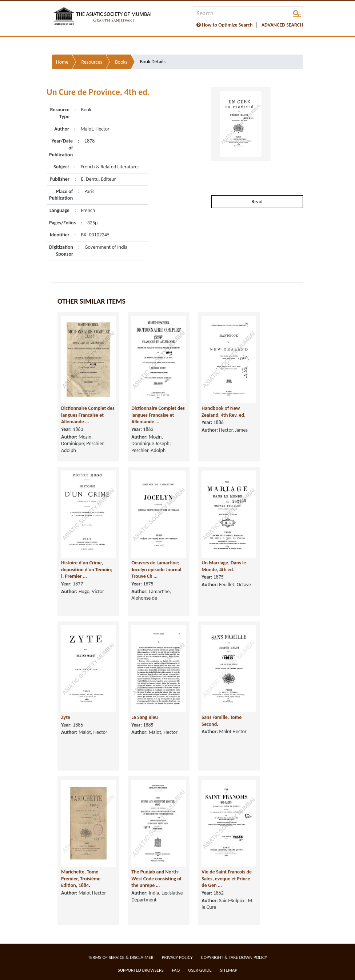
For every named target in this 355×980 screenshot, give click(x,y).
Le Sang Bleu (145, 717)
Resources (92, 62)
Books (121, 62)
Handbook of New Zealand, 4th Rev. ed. (224, 412)
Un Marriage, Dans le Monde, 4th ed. (224, 566)
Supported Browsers (141, 970)
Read (257, 201)
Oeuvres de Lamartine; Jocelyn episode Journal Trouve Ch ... (156, 569)
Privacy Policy (177, 957)
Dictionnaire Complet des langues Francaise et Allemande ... (88, 415)
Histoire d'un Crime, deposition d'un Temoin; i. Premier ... (87, 569)
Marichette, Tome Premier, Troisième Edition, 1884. (81, 879)
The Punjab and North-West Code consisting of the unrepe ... (156, 879)
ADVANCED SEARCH (282, 25)
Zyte (66, 717)
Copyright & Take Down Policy (234, 957)
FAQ (176, 970)
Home (62, 62)
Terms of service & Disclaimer (121, 957)
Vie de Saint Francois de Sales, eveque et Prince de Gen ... (227, 879)
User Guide (200, 970)
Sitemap (229, 970)
